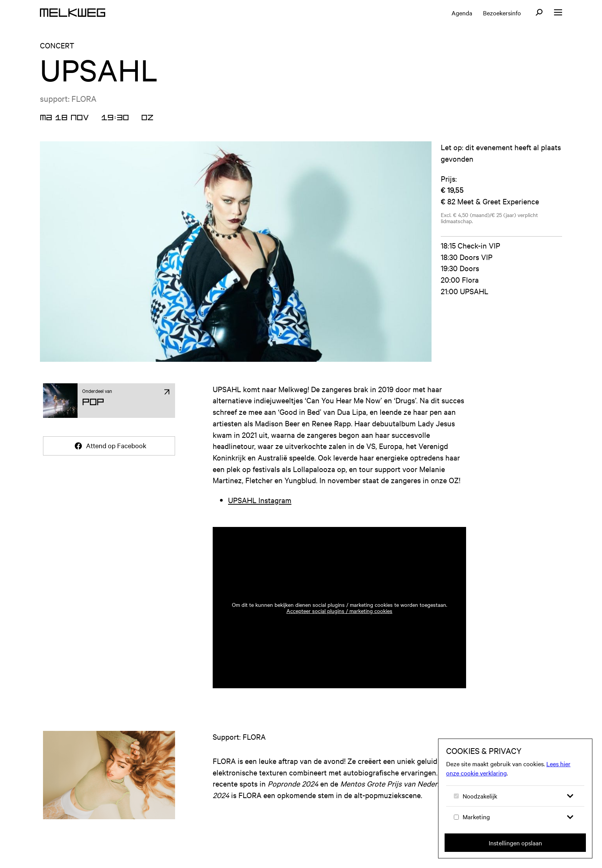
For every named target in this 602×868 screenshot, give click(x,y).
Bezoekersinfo (502, 13)
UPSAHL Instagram (260, 500)
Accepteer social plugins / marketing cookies (339, 611)
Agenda (462, 13)
